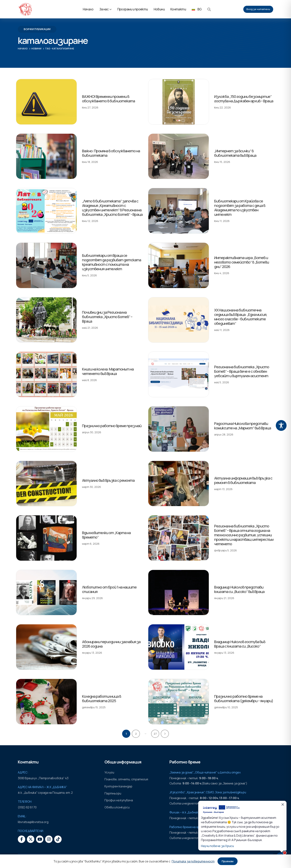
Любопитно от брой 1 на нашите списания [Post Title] (109, 589)
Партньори (113, 793)
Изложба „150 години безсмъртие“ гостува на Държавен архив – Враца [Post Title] (244, 99)
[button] (209, 9)
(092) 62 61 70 (27, 807)
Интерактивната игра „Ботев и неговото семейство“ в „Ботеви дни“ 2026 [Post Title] (242, 262)
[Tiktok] (58, 839)
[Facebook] (22, 839)
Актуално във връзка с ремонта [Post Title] (108, 480)
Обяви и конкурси (117, 807)
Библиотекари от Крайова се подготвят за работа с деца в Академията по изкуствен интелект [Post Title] (240, 208)
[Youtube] (40, 839)
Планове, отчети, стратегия (126, 779)
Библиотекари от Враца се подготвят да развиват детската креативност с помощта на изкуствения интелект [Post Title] (112, 262)
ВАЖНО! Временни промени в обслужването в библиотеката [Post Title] (108, 99)
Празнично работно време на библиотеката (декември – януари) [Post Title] (244, 699)
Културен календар (118, 786)
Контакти (178, 9)
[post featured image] (46, 102)
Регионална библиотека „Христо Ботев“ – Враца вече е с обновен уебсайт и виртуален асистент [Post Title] (242, 371)
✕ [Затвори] (283, 804)
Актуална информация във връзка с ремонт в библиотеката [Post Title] (243, 480)
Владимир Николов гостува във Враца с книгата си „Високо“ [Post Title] (240, 644)
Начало (88, 9)
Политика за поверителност (193, 861)
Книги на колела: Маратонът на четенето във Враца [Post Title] (108, 371)
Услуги (109, 772)
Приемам (228, 861)
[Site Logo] (25, 9)
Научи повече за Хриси (217, 846)
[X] (31, 839)
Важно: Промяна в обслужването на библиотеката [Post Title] (111, 153)
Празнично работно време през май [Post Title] (112, 426)
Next (165, 734)
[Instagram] (49, 839)
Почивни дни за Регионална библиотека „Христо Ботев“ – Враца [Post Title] (107, 317)
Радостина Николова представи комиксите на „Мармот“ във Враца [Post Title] (243, 426)
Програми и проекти (133, 9)
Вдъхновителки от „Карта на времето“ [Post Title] (106, 535)
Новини (159, 9)
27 (155, 734)
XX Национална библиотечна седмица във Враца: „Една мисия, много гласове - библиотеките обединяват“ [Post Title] (241, 317)
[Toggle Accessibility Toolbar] (281, 425)
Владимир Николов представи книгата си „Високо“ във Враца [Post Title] (239, 589)
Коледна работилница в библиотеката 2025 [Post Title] (102, 699)
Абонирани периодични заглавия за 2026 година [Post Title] (111, 644)
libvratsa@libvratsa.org (33, 822)
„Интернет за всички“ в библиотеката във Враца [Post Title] (235, 153)
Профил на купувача (119, 800)
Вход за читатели (258, 9)
